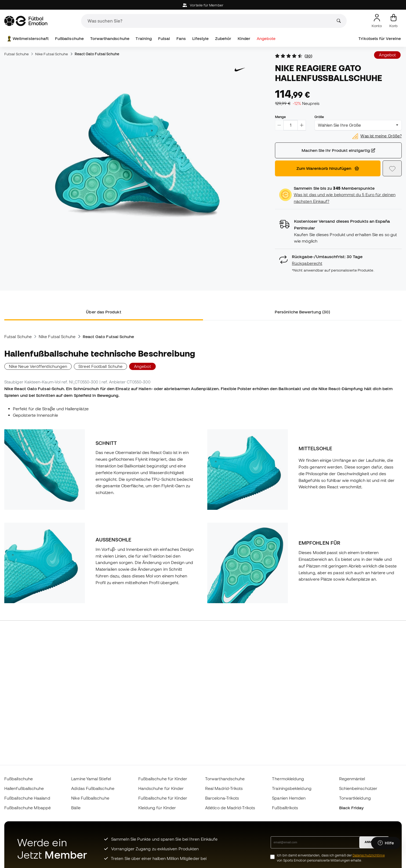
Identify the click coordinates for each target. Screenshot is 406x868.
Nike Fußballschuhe (90, 798)
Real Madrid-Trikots (224, 788)
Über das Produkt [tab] (104, 312)
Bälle (76, 808)
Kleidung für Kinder (157, 808)
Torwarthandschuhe (110, 39)
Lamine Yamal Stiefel (91, 779)
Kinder (244, 39)
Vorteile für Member (203, 5)
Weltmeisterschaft (27, 39)
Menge (280, 117)
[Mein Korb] (394, 21)
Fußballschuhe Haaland (27, 798)
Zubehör (223, 39)
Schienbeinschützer (358, 788)
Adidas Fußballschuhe (93, 788)
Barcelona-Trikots (222, 798)
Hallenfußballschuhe (24, 788)
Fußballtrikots (285, 808)
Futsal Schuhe (17, 54)
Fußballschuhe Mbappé (28, 808)
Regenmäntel (352, 779)
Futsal (164, 39)
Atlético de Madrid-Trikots (230, 808)
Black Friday (351, 808)
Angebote (266, 39)
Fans (181, 39)
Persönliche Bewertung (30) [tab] (302, 312)
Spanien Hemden (289, 798)
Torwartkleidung (355, 798)
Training (144, 39)
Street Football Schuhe (100, 366)
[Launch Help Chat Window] (386, 843)
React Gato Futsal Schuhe (97, 54)
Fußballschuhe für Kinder (163, 779)
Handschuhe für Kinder (161, 788)
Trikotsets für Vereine (380, 39)
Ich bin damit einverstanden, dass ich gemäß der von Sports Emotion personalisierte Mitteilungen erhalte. (331, 858)
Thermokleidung (288, 779)
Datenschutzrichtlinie (369, 855)
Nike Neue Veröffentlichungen (38, 366)
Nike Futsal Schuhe (52, 54)
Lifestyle (201, 39)
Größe (319, 117)
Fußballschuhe (69, 39)
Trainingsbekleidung (292, 788)
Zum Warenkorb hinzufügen (328, 168)
